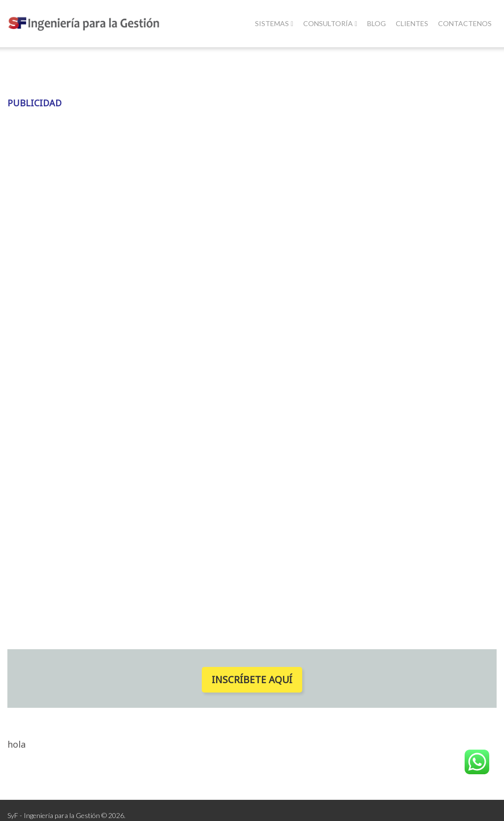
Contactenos (465, 23)
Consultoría (330, 23)
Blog (377, 23)
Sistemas (274, 23)
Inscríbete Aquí (252, 680)
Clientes (412, 23)
